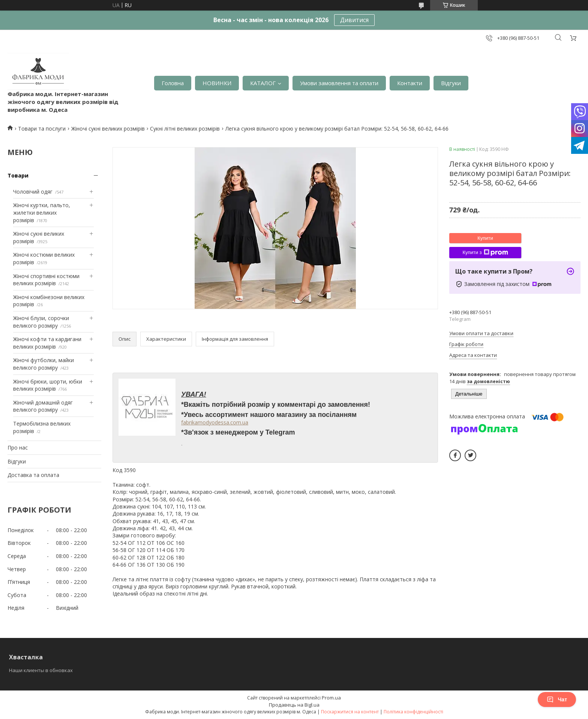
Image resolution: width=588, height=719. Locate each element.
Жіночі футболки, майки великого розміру (43, 364)
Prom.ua (331, 698)
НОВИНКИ (217, 83)
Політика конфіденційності (413, 712)
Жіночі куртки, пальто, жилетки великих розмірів (42, 212)
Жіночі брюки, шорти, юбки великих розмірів (48, 385)
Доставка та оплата (33, 475)
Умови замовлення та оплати (339, 83)
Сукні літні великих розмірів (185, 129)
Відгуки (451, 83)
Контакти (410, 83)
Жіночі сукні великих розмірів (108, 129)
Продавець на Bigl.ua (294, 705)
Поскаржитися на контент (350, 712)
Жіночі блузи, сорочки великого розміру (41, 322)
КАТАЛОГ (263, 83)
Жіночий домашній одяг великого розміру (43, 406)
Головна (173, 83)
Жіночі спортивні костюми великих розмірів (46, 280)
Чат (557, 699)
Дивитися (354, 20)
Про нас (18, 447)
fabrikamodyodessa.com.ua (215, 422)
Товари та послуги (42, 129)
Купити (485, 238)
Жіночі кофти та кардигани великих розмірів (47, 343)
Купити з (485, 253)
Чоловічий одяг (33, 192)
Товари (18, 175)
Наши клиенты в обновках (41, 670)
